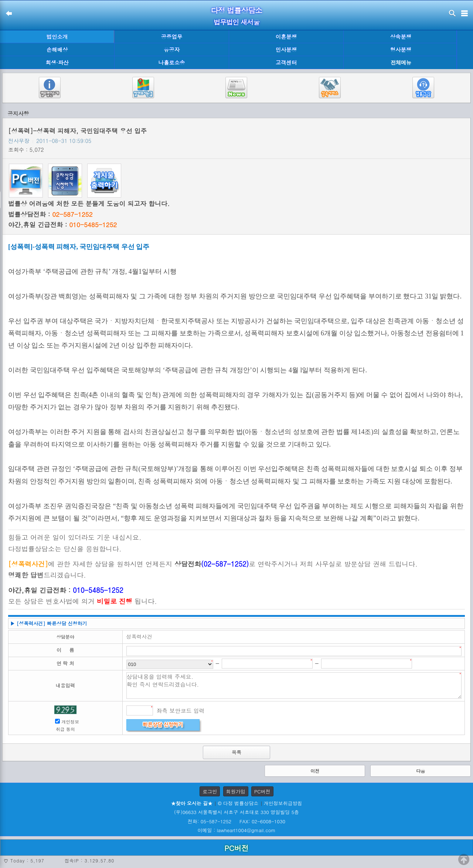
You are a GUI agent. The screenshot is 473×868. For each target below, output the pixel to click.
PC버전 (262, 791)
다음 (421, 771)
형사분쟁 (401, 49)
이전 (315, 771)
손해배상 (57, 49)
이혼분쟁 (286, 37)
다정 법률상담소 (237, 10)
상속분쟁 (401, 37)
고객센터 (286, 62)
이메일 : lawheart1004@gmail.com (237, 830)
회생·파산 (57, 62)
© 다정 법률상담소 (238, 803)
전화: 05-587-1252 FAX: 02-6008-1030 (236, 821)
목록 (236, 752)
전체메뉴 (401, 63)
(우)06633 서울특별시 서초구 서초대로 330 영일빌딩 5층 (236, 812)
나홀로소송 (172, 62)
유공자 (172, 49)
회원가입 (236, 791)
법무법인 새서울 (236, 22)
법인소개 (57, 37)
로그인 (210, 791)
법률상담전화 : (50, 214)
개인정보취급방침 (283, 803)
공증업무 (172, 37)
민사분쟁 (286, 49)
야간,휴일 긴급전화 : (62, 225)
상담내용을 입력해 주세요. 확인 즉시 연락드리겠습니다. (294, 686)
